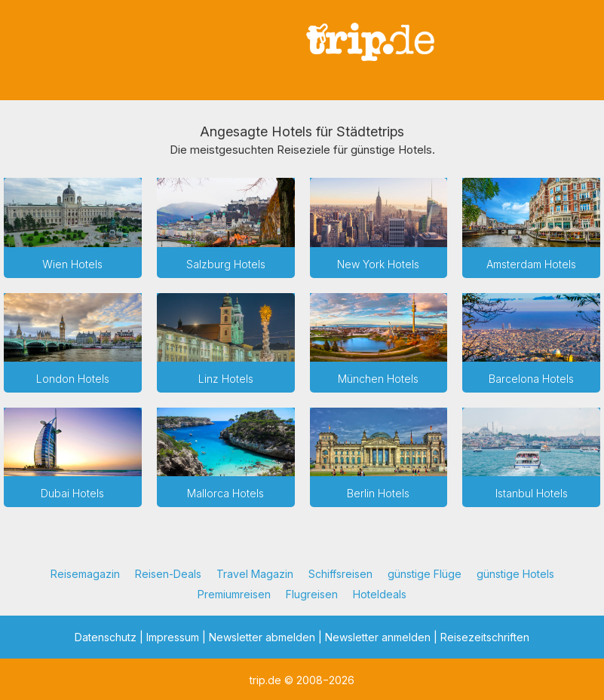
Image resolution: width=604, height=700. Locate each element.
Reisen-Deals (168, 574)
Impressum (173, 637)
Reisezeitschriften (485, 637)
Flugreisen (312, 594)
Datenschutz (106, 637)
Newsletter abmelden (262, 637)
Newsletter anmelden (378, 637)
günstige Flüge (425, 574)
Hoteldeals (380, 594)
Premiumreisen (234, 594)
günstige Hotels (515, 574)
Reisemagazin (85, 574)
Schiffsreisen (340, 574)
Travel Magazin (255, 574)
